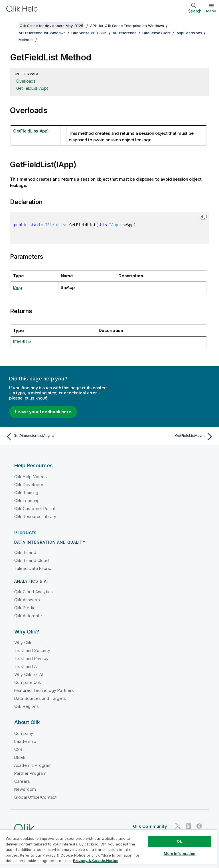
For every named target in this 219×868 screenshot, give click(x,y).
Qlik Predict (26, 608)
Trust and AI (26, 666)
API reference (125, 33)
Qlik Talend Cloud (32, 560)
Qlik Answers (27, 600)
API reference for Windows (42, 33)
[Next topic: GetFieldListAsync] (163, 437)
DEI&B (20, 757)
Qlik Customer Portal (35, 509)
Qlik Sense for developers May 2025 (51, 26)
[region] (108, 849)
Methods (26, 40)
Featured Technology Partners (44, 690)
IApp (18, 287)
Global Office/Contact (35, 797)
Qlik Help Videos (31, 477)
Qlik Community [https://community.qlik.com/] (150, 826)
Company (24, 733)
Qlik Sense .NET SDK (89, 33)
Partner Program (30, 773)
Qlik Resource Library (35, 516)
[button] (204, 217)
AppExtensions (189, 33)
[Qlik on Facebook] (199, 826)
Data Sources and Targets (40, 698)
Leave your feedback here (43, 412)
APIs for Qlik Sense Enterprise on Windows (127, 26)
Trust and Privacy (31, 658)
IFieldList (22, 342)
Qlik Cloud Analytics (34, 592)
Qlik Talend (25, 552)
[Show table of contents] (11, 26)
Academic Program (33, 765)
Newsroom (25, 789)
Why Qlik (23, 642)
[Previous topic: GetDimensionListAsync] (56, 437)
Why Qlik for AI (29, 674)
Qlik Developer (29, 485)
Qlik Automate (28, 616)
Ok (179, 841)
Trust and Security (32, 650)
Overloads (26, 81)
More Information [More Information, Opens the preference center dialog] (180, 853)
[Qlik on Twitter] (178, 826)
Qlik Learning (27, 501)
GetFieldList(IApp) (32, 88)
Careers (22, 781)
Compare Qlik (28, 682)
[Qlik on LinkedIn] (188, 826)
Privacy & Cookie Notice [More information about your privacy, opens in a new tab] (96, 861)
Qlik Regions (27, 706)
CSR (18, 749)
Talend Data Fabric (33, 568)
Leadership (25, 741)
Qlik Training (26, 493)
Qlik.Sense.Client (156, 33)
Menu (211, 11)
